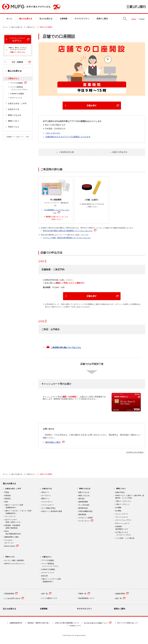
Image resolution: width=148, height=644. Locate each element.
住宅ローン (45, 492)
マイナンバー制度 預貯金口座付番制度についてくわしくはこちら (67, 238)
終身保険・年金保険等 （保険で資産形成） (12, 527)
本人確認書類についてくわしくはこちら (57, 211)
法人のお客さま (46, 19)
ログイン (17, 40)
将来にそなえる (15, 115)
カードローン (46, 495)
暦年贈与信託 (83, 508)
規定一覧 (120, 598)
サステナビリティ (82, 19)
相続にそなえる (84, 495)
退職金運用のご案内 (11, 537)
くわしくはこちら (53, 133)
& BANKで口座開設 (17, 94)
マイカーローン (47, 502)
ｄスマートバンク (48, 573)
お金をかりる (14, 109)
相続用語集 (82, 514)
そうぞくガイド (86, 521)
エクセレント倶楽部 (85, 518)
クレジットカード (122, 514)
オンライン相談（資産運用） (15, 560)
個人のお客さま (26, 19)
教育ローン (45, 499)
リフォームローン (48, 505)
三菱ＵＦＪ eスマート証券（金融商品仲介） (14, 506)
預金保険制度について (86, 598)
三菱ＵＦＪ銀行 (136, 7)
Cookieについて (75, 626)
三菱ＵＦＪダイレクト (123, 501)
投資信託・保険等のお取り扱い (39, 623)
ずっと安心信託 (84, 505)
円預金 (7, 492)
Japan (134, 19)
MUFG (13, 7)
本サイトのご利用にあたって (128, 623)
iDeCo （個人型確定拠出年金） (13, 532)
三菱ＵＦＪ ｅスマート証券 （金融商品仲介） (51, 580)
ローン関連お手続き (48, 508)
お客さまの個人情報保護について (67, 623)
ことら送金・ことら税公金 (125, 538)
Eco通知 (118, 511)
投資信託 (8, 499)
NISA (6, 502)
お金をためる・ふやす (17, 103)
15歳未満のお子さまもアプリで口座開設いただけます (68, 137)
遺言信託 (82, 499)
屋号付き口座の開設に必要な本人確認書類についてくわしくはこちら (70, 230)
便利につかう (14, 121)
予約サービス (14, 127)
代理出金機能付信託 (85, 511)
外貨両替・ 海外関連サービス (122, 528)
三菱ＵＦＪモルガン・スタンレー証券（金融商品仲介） (18, 512)
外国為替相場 (11, 593)
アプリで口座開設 (18, 83)
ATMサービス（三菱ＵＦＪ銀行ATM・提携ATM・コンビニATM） (130, 497)
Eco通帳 (118, 507)
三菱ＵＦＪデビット (122, 504)
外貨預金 (8, 495)
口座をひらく (31, 27)
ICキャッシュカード (122, 523)
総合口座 (45, 576)
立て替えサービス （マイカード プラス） (124, 534)
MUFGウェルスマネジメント (15, 564)
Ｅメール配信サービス (49, 598)
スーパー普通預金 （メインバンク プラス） (50, 565)
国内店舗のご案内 (55, 442)
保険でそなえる (84, 492)
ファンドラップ (10, 516)
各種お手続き (120, 492)
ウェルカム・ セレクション (9, 541)
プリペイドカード (122, 517)
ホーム (9, 19)
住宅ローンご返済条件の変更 (52, 511)
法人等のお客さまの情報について (98, 623)
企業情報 (64, 19)
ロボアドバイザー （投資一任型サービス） (13, 521)
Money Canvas (11, 546)
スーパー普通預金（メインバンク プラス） (19, 88)
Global (142, 19)
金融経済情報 (122, 593)
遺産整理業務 (83, 502)
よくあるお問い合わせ (14, 598)
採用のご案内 (102, 19)
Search (125, 19)
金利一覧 (46, 593)
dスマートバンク (16, 98)
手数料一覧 (84, 593)
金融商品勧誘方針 (16, 623)
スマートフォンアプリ (123, 520)
